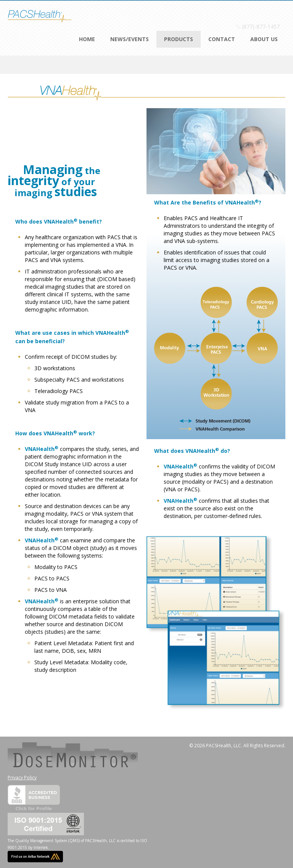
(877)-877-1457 (261, 26)
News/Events (130, 39)
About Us (264, 39)
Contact (222, 39)
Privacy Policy (22, 778)
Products (179, 39)
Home (87, 39)
